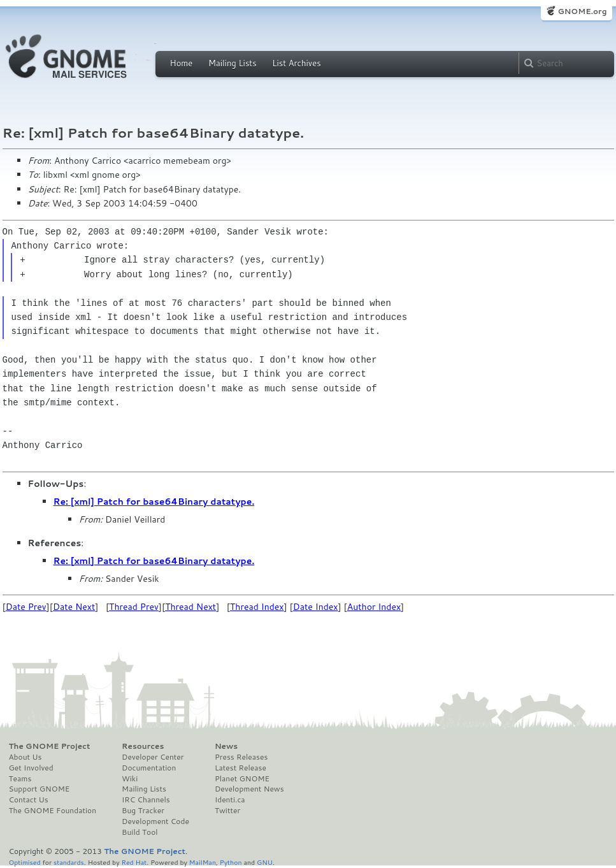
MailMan (203, 862)
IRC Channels (146, 800)
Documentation (149, 768)
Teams (20, 779)
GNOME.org (582, 11)
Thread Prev (134, 607)
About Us (25, 757)
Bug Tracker (143, 811)
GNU (265, 862)
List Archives (296, 63)
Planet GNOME (242, 779)
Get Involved (31, 768)
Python (231, 862)
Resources (143, 746)
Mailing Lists (233, 63)
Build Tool (140, 832)
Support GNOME (39, 789)
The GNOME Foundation (53, 811)
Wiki (130, 779)
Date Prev (26, 607)
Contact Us (29, 800)
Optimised (25, 862)
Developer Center (153, 757)
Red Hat (134, 862)
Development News (249, 789)
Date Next (74, 607)
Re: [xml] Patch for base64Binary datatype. (154, 502)
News (226, 746)
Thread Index (257, 607)
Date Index (316, 607)
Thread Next (190, 607)
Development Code (155, 821)
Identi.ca (230, 800)
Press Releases (241, 757)
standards (69, 862)
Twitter (227, 811)
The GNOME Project (50, 746)
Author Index (374, 607)
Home (182, 63)
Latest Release (240, 768)
